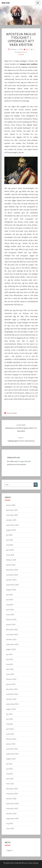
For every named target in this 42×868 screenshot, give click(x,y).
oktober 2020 (11, 799)
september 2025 (12, 525)
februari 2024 (11, 619)
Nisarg (36, 863)
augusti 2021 (11, 759)
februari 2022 (11, 739)
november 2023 (12, 634)
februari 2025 (11, 560)
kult (28, 49)
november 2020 (12, 794)
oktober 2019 (11, 814)
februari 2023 (11, 679)
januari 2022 (11, 744)
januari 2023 (11, 684)
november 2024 (12, 575)
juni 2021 (10, 769)
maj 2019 (10, 823)
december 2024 (12, 570)
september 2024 (12, 585)
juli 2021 (9, 764)
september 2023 (12, 644)
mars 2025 (10, 555)
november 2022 (12, 694)
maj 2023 (10, 664)
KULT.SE (6, 3)
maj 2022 (10, 724)
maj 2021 (10, 774)
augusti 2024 (11, 590)
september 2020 (12, 803)
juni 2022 (10, 719)
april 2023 (10, 669)
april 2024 (10, 610)
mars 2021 (10, 784)
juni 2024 (10, 600)
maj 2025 (10, 545)
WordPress (23, 863)
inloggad (22, 461)
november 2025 (12, 515)
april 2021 (10, 779)
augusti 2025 (11, 530)
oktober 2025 (11, 520)
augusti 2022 (11, 709)
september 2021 (12, 754)
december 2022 (12, 689)
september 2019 (12, 818)
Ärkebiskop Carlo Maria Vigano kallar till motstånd (21, 428)
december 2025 (12, 510)
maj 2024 (10, 605)
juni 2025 (10, 540)
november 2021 (12, 749)
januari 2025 (11, 565)
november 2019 (12, 808)
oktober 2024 (11, 580)
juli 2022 (9, 714)
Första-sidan (12, 413)
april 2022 (10, 729)
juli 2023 (9, 654)
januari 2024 (11, 624)
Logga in (9, 850)
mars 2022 (10, 734)
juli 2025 (9, 535)
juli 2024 (9, 595)
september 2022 (12, 704)
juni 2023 (10, 659)
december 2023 (12, 629)
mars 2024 (10, 615)
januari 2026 (11, 505)
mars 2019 (10, 828)
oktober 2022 (11, 699)
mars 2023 (10, 674)
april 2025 (10, 550)
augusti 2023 (11, 649)
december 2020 (12, 789)
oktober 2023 (11, 639)
